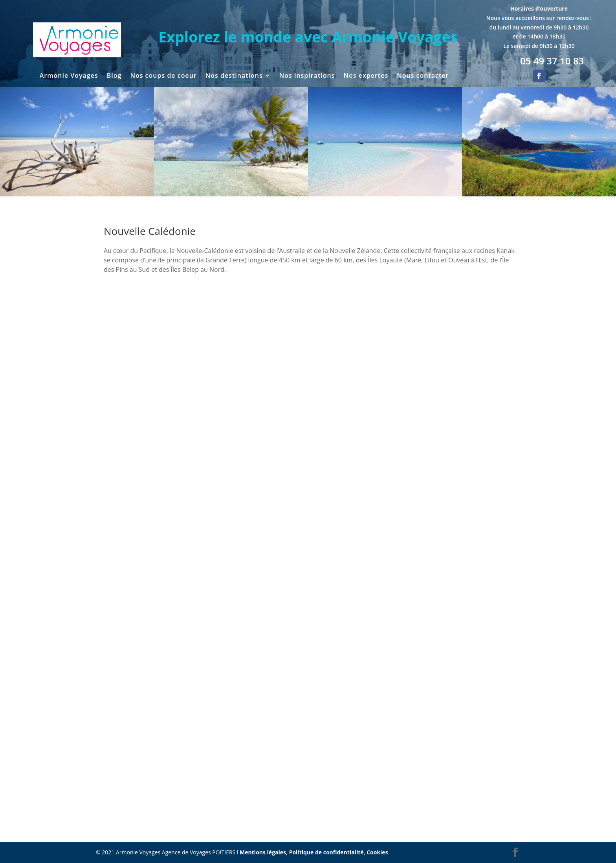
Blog (114, 76)
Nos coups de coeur (163, 76)
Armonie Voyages (69, 76)
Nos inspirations (307, 76)
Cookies (377, 852)
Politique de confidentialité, (328, 852)
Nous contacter (423, 76)
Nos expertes (366, 76)
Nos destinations (234, 76)
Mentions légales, (264, 852)
